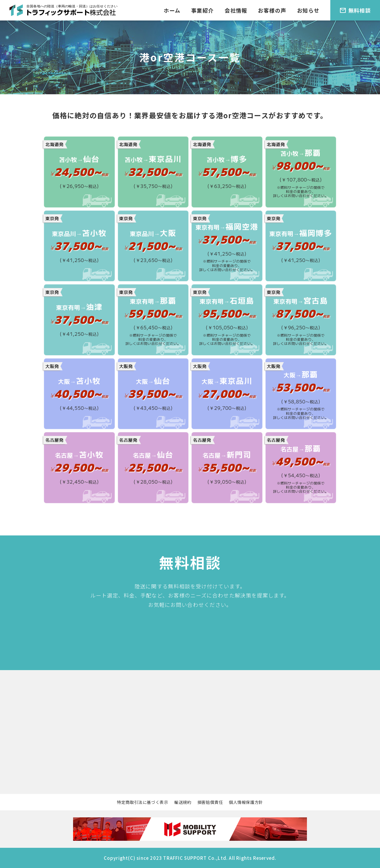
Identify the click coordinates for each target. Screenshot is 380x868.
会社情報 (236, 10)
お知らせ (308, 10)
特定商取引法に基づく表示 (143, 802)
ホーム (172, 10)
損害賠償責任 (210, 802)
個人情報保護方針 (246, 802)
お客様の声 (272, 10)
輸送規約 (183, 802)
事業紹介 (203, 10)
